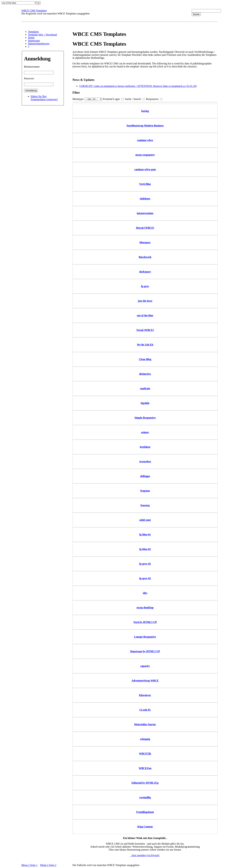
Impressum (34, 41)
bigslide (145, 403)
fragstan (145, 491)
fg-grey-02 (145, 578)
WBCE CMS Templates (34, 11)
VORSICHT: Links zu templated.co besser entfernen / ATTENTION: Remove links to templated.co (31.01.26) (138, 86)
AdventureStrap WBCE (145, 681)
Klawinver (145, 695)
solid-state (145, 520)
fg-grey (145, 286)
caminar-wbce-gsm (145, 169)
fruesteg (145, 505)
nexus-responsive (145, 155)
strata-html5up (145, 608)
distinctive (145, 374)
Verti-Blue (145, 184)
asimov (145, 432)
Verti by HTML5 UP (145, 622)
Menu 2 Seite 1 (29, 865)
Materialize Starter (145, 724)
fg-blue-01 (145, 534)
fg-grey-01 (145, 564)
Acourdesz (145, 461)
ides (145, 593)
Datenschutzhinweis (39, 44)
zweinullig (145, 797)
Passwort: (29, 78)
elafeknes (145, 199)
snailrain (145, 388)
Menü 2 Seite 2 (48, 865)
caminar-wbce (145, 140)
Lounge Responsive (145, 637)
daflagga (145, 476)
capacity (145, 666)
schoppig (145, 739)
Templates (34, 32)
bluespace (145, 242)
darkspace (145, 272)
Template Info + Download (42, 35)
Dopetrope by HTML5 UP (145, 651)
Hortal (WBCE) (145, 228)
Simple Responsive (145, 418)
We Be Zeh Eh (145, 345)
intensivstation (145, 213)
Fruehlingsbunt (145, 812)
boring (145, 111)
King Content (145, 827)
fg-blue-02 (145, 549)
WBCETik (145, 754)
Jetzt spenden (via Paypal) (145, 855)
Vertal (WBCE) (145, 330)
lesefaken (145, 447)
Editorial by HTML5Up (145, 783)
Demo (31, 38)
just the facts (145, 301)
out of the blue (145, 315)
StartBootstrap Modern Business (145, 126)
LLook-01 (145, 710)
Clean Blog (145, 359)
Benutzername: (32, 67)
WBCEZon (145, 768)
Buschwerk (145, 257)
